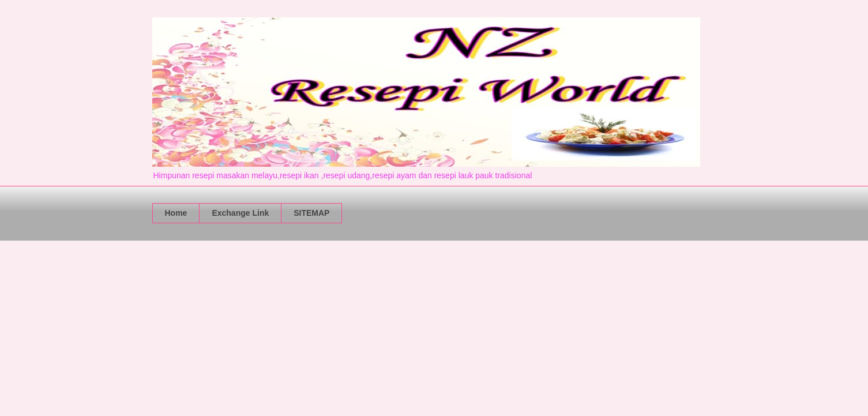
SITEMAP (311, 213)
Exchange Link (240, 213)
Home (176, 213)
